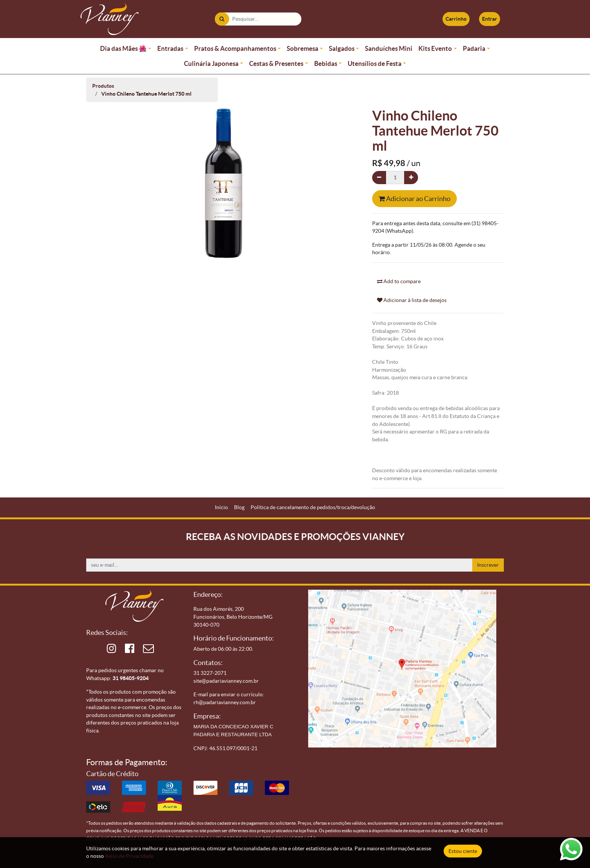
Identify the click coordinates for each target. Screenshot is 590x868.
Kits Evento (435, 48)
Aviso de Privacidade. (130, 856)
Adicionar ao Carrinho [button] (414, 199)
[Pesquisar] (222, 19)
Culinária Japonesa (211, 63)
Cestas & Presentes (276, 63)
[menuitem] (221, 507)
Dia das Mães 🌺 (123, 48)
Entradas (170, 48)
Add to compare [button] (399, 281)
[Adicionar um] (411, 178)
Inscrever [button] (488, 565)
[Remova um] (379, 178)
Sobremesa (303, 48)
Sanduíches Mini (389, 48)
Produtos (103, 86)
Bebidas (326, 63)
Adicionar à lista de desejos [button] (412, 300)
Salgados (342, 48)
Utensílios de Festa (375, 63)
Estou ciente (463, 851)
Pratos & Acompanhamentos (235, 48)
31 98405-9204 (131, 678)
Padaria (474, 48)
